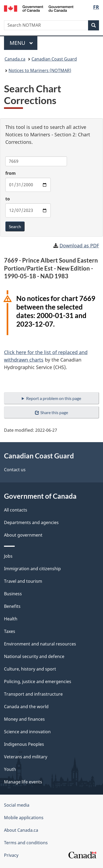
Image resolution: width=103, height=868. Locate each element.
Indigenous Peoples (24, 744)
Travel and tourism (23, 581)
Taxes (10, 631)
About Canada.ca (21, 830)
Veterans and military (26, 757)
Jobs (8, 556)
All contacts (16, 510)
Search (15, 226)
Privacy (11, 855)
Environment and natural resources (40, 644)
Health (11, 619)
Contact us (15, 470)
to (8, 199)
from (11, 173)
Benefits (12, 606)
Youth (10, 769)
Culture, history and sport (30, 669)
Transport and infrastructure (33, 694)
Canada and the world (26, 707)
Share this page (51, 412)
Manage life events (23, 782)
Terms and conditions (26, 843)
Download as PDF (79, 245)
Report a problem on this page (54, 398)
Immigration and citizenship (32, 569)
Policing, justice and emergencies (38, 681)
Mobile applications (24, 818)
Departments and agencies (31, 522)
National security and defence (34, 656)
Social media (17, 805)
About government (23, 535)
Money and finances (24, 719)
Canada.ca (15, 59)
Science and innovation (27, 732)
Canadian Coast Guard (54, 59)
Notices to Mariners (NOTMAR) (40, 70)
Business (13, 594)
